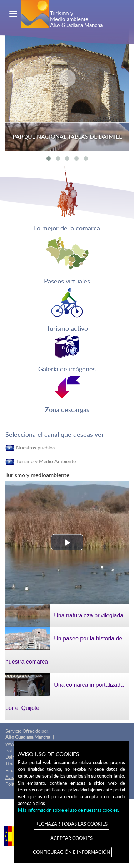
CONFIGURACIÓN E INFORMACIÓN (71, 852)
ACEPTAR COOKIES (71, 838)
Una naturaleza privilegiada (64, 615)
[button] (67, 542)
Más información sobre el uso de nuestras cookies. (68, 810)
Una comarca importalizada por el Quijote (64, 692)
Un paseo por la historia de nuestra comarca (64, 646)
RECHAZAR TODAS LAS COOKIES (71, 824)
